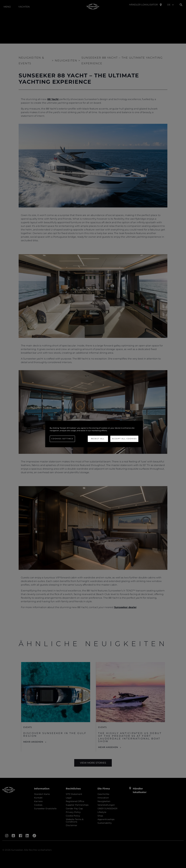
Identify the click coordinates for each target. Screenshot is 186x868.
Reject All (98, 439)
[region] (94, 434)
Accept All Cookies (124, 439)
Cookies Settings (62, 439)
